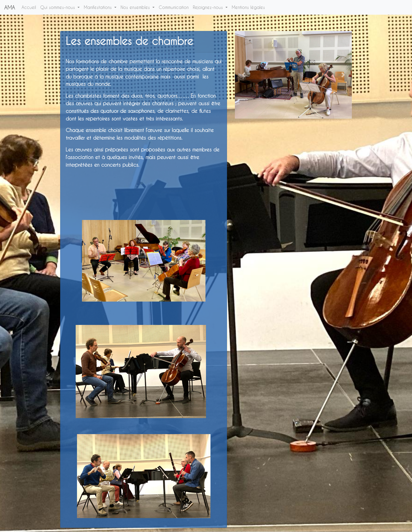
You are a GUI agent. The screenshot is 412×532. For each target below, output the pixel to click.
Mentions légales (249, 7)
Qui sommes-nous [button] (58, 7)
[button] (244, 75)
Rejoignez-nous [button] (209, 7)
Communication (175, 7)
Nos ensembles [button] (136, 7)
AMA (10, 7)
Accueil (30, 7)
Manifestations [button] (99, 7)
